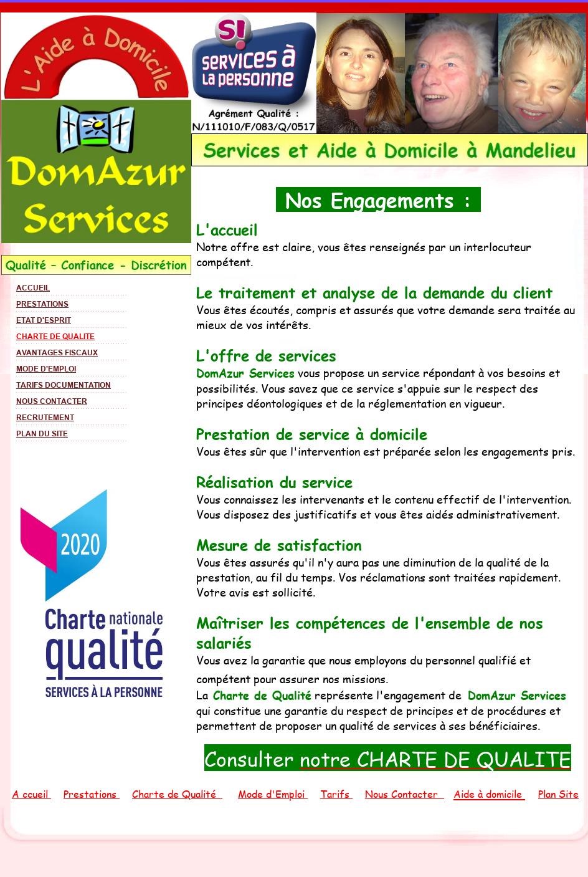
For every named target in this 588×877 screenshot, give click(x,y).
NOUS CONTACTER (52, 401)
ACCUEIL (33, 288)
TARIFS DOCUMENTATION (64, 385)
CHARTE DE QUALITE (55, 336)
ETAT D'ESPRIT (44, 320)
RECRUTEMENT (45, 417)
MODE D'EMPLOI (46, 369)
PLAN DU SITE (42, 434)
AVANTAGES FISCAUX (57, 352)
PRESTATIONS (42, 304)
